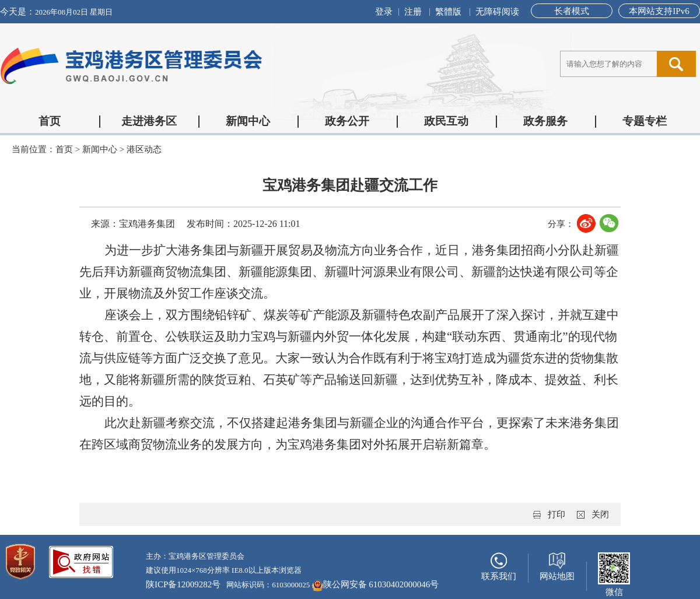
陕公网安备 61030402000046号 (376, 586)
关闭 (600, 514)
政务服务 (545, 121)
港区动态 (144, 149)
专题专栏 (645, 121)
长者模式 (572, 11)
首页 (50, 121)
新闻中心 (248, 121)
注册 (413, 12)
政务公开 (347, 121)
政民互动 (446, 121)
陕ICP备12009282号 (183, 584)
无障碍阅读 (497, 12)
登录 (384, 12)
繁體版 (448, 12)
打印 (556, 514)
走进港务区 (149, 121)
